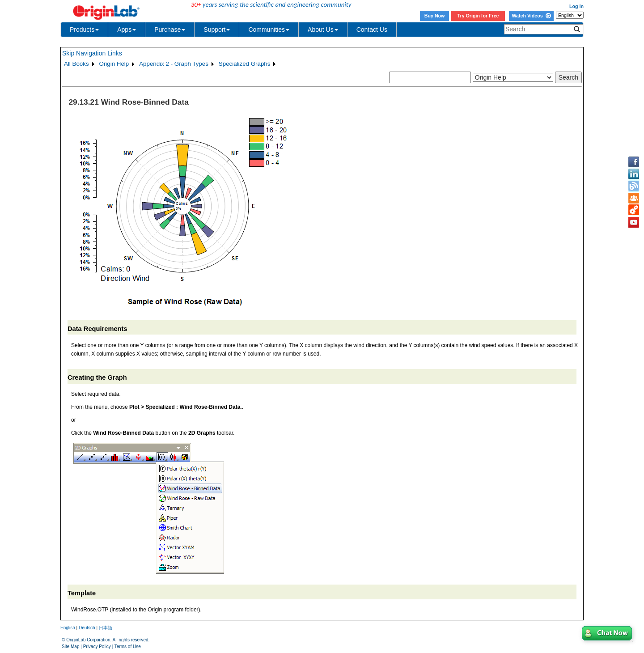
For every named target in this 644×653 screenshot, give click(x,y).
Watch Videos (531, 16)
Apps (127, 30)
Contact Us (372, 30)
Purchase (170, 30)
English (68, 628)
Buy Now (435, 16)
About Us (323, 30)
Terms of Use (128, 647)
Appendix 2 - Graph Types (174, 64)
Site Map (70, 647)
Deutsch (87, 628)
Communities (269, 30)
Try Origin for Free (478, 16)
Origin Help (114, 64)
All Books (76, 64)
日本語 (106, 628)
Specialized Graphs (245, 64)
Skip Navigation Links (92, 53)
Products (84, 30)
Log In (576, 6)
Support (217, 30)
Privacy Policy (97, 647)
